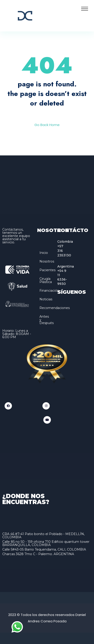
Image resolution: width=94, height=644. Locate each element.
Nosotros (47, 261)
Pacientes (47, 270)
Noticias (46, 299)
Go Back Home (47, 125)
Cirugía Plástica (46, 280)
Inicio (44, 253)
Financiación (49, 291)
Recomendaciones (55, 308)
